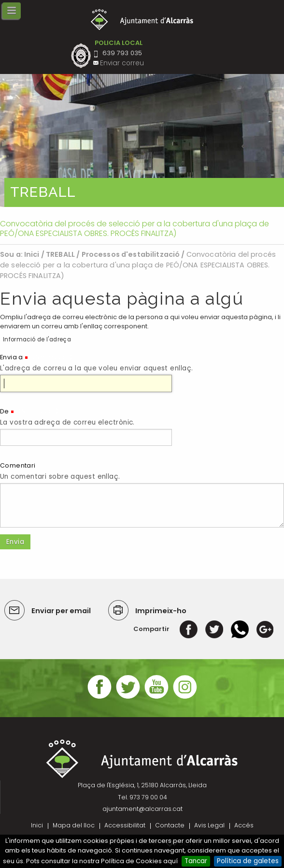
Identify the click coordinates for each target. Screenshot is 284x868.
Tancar (196, 861)
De (5, 411)
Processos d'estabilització (131, 254)
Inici (32, 254)
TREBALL (60, 254)
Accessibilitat (125, 825)
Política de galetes (248, 861)
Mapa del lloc (74, 825)
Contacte (170, 825)
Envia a (12, 357)
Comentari (18, 465)
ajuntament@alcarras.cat (142, 809)
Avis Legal (209, 825)
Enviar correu (122, 63)
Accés (244, 825)
